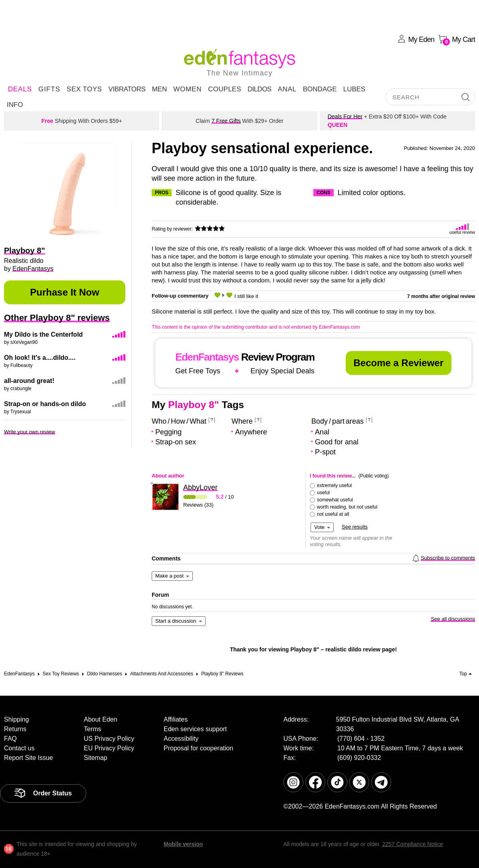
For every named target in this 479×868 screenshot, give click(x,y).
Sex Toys (84, 89)
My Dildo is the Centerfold (43, 334)
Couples (225, 89)
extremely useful (334, 485)
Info (15, 105)
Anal (287, 89)
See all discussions (453, 619)
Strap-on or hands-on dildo (45, 404)
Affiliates (176, 719)
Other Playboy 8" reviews (57, 318)
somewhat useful (335, 500)
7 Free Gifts (226, 121)
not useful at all (333, 514)
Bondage (320, 89)
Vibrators (127, 89)
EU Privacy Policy (109, 748)
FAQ (10, 739)
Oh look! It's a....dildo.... (40, 358)
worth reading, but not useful (347, 507)
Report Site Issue (29, 758)
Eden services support (195, 729)
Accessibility (181, 739)
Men (159, 89)
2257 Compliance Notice (413, 844)
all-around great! (29, 381)
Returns (15, 729)
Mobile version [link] (183, 844)
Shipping (16, 719)
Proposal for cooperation (198, 748)
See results (355, 527)
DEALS (20, 89)
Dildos (259, 89)
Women (187, 89)
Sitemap (96, 758)
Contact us (19, 748)
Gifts (49, 89)
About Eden (101, 719)
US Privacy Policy (109, 739)
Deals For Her (345, 116)
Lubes (354, 89)
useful (323, 493)
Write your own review (30, 432)
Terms (93, 729)
